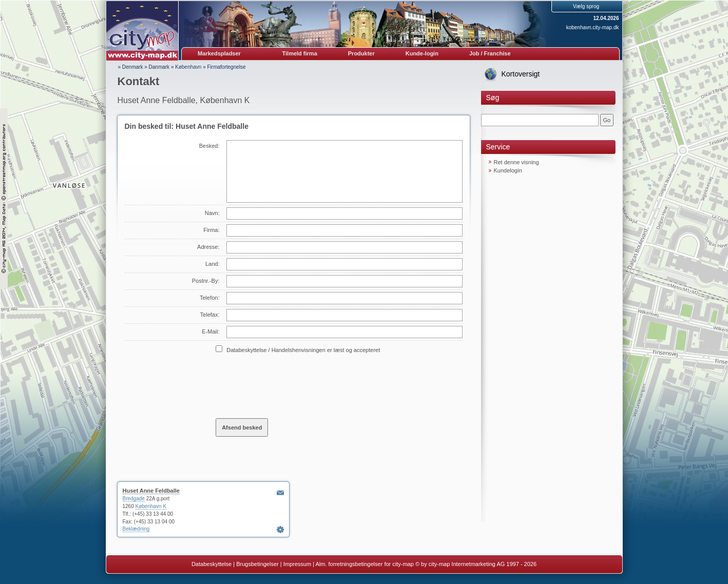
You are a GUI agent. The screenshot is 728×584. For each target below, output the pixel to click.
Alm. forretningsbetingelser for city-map (364, 564)
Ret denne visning (516, 162)
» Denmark (131, 67)
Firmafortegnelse (227, 67)
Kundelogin (508, 170)
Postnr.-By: (206, 281)
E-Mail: (210, 332)
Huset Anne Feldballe (151, 491)
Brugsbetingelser (257, 564)
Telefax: (210, 315)
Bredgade (134, 499)
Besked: (209, 146)
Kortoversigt (521, 74)
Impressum (297, 564)
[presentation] (294, 385)
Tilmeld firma (300, 53)
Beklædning (136, 529)
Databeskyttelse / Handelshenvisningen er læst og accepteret (303, 350)
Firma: (211, 230)
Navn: (212, 213)
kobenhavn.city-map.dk (593, 27)
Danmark (159, 67)
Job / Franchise (490, 53)
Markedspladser (219, 53)
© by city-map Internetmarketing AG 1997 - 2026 (476, 564)
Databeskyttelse (212, 564)
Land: (213, 264)
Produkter (361, 53)
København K (151, 506)
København (188, 67)
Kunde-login (422, 53)
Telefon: (210, 298)
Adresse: (208, 247)
